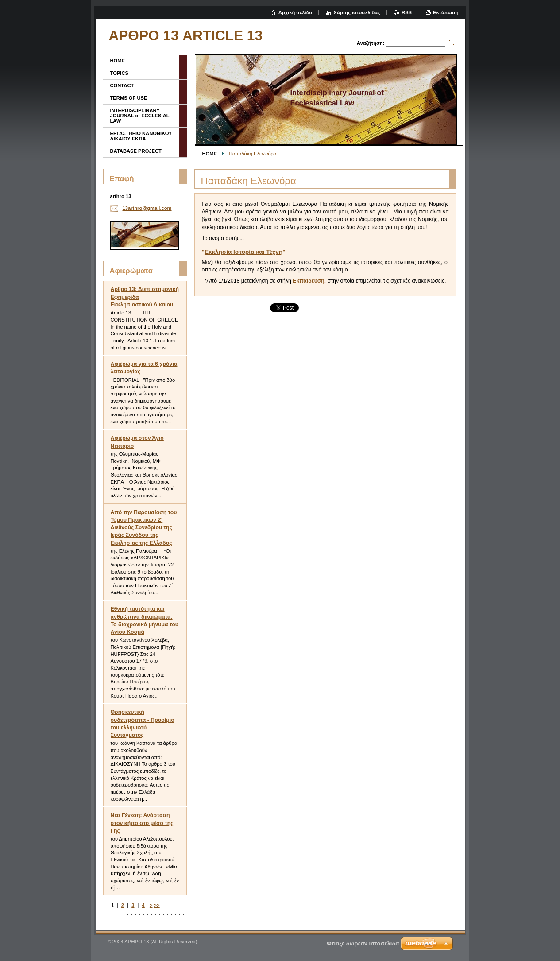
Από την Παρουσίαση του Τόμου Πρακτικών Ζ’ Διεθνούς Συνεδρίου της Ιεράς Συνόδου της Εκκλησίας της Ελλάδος (144, 528)
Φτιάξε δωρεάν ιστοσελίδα (363, 944)
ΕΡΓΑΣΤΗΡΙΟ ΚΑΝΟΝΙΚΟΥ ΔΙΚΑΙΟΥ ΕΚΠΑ (141, 136)
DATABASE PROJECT (136, 151)
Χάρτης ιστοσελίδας (357, 12)
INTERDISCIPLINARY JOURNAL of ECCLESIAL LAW (140, 116)
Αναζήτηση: (371, 43)
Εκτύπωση (446, 12)
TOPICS (119, 73)
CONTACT (122, 85)
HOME (210, 154)
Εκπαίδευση (309, 281)
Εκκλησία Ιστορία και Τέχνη (243, 252)
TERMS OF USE (129, 98)
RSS (407, 12)
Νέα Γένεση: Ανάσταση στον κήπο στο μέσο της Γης (142, 823)
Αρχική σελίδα (295, 12)
